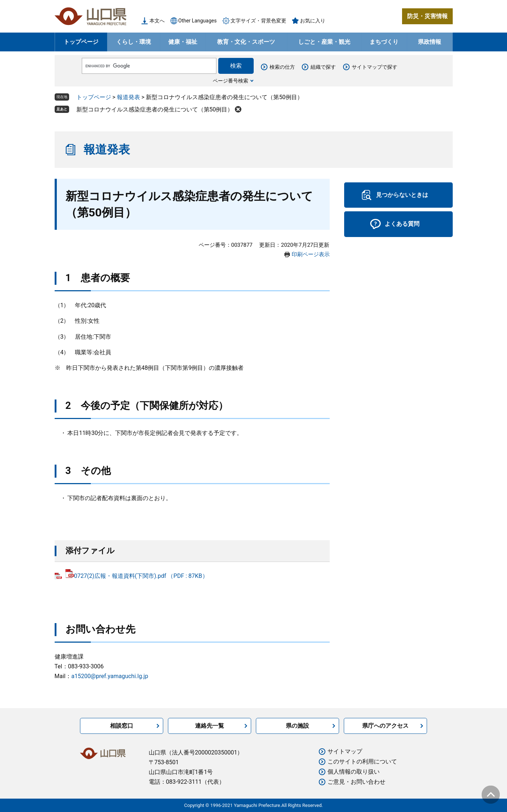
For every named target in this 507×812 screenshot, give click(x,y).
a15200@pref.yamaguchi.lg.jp (110, 676)
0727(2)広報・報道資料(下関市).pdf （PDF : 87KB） (137, 576)
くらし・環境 (134, 42)
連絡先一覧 (210, 726)
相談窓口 (122, 726)
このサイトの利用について (362, 762)
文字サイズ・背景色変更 (258, 21)
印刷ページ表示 (311, 254)
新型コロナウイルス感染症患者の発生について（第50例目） (155, 109)
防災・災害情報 (427, 16)
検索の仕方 (282, 67)
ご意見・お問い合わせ (356, 782)
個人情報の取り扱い (354, 772)
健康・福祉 (183, 42)
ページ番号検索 (231, 81)
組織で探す (323, 67)
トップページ (81, 42)
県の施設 (297, 726)
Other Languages (198, 21)
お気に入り (313, 21)
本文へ (157, 21)
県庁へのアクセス (385, 726)
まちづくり (384, 42)
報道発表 (128, 97)
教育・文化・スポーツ (246, 42)
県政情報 (430, 42)
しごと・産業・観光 (324, 42)
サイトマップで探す (375, 67)
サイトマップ (345, 751)
